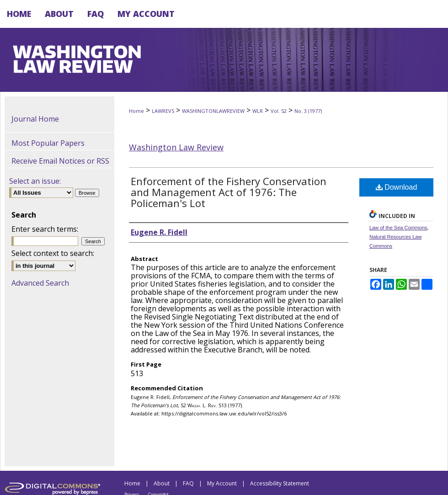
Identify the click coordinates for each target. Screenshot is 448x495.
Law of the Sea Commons (398, 228)
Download (397, 187)
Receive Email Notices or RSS (60, 161)
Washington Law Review (176, 147)
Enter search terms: (45, 229)
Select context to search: (53, 253)
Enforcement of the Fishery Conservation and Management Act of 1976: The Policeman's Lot (229, 192)
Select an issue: (35, 181)
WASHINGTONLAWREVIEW (213, 111)
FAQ (188, 483)
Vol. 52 (279, 111)
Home (136, 111)
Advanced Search (40, 283)
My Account (222, 483)
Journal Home (35, 119)
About (162, 483)
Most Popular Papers (48, 143)
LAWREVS (163, 111)
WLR (258, 111)
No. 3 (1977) (308, 111)
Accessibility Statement (280, 483)
